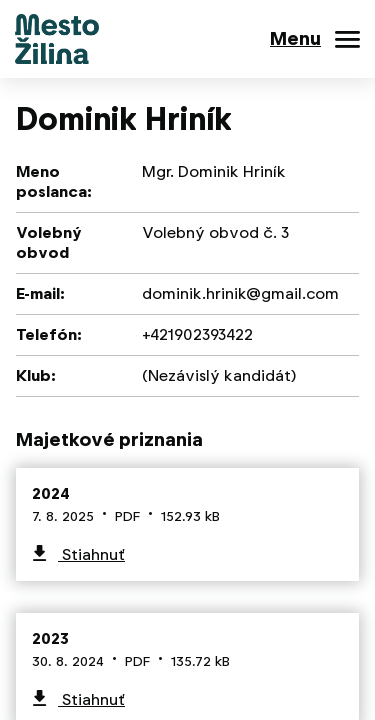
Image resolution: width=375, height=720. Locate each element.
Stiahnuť (91, 554)
